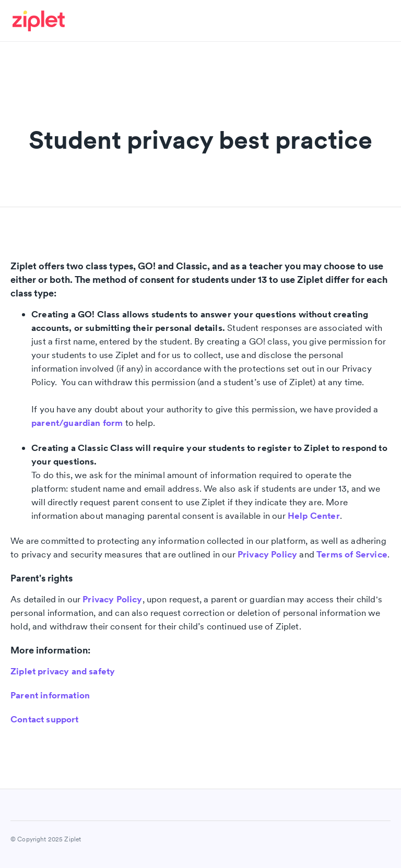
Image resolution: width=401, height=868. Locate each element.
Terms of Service (352, 554)
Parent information (50, 695)
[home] (43, 21)
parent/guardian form (77, 423)
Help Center (314, 516)
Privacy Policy (267, 554)
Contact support (45, 719)
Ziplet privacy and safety (63, 671)
